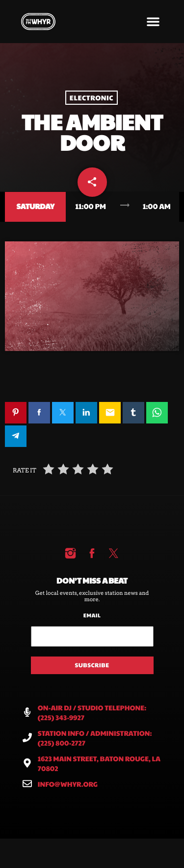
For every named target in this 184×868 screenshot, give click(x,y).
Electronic (92, 98)
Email (92, 616)
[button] (153, 22)
